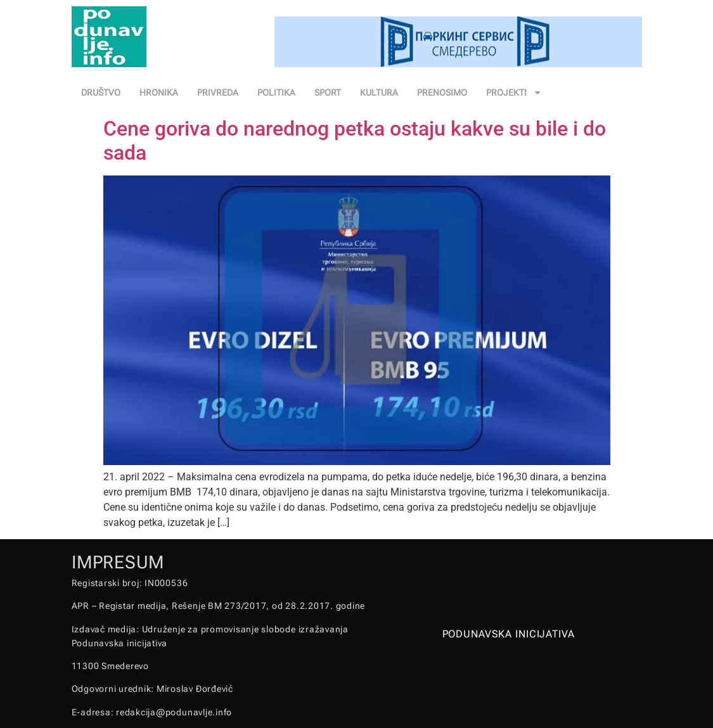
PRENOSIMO (442, 93)
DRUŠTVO (101, 93)
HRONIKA (159, 93)
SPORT (328, 93)
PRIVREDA (218, 93)
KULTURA (379, 93)
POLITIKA (276, 93)
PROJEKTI (514, 93)
